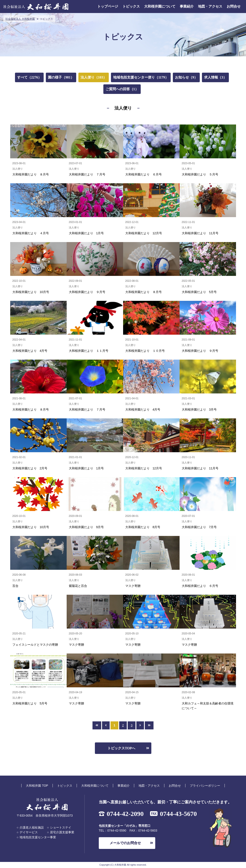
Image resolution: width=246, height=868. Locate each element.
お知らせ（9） (186, 77)
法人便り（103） (94, 77)
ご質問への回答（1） (122, 89)
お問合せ (234, 6)
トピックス (131, 6)
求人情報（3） (215, 77)
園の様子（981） (61, 77)
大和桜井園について (160, 6)
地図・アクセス (210, 6)
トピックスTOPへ (121, 748)
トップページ (108, 6)
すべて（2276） (29, 77)
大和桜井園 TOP (37, 786)
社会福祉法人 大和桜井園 (20, 19)
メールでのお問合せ (125, 843)
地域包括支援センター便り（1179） (141, 77)
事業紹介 (187, 6)
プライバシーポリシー (205, 786)
